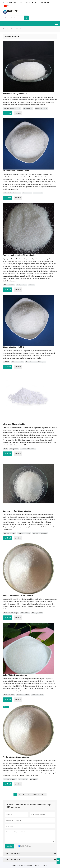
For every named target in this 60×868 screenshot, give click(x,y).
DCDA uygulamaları (37, 613)
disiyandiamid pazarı (37, 695)
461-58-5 (6, 362)
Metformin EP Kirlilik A (10, 779)
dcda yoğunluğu (22, 285)
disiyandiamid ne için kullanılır (12, 193)
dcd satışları (34, 779)
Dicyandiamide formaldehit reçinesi (36, 362)
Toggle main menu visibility (57, 23)
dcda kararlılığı (38, 193)
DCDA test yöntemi (9, 285)
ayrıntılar (18, 113)
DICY (5, 449)
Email (8, 113)
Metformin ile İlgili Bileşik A (28, 449)
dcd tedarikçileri (23, 779)
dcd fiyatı (31, 285)
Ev (4, 29)
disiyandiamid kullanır (23, 695)
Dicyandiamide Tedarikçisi (11, 613)
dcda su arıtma (27, 193)
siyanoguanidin (14, 449)
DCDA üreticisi (25, 613)
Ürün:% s (10, 29)
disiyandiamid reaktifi (17, 362)
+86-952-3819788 (25, 2)
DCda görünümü (28, 109)
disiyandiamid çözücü (41, 109)
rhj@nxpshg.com (11, 2)
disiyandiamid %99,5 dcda (40, 533)
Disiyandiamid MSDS (24, 533)
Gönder (9, 846)
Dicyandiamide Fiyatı (9, 533)
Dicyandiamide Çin (9, 695)
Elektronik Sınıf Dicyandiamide (12, 109)
